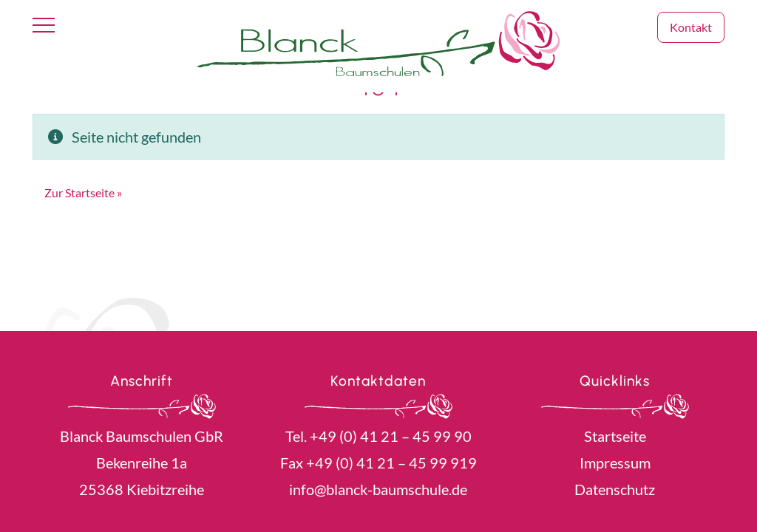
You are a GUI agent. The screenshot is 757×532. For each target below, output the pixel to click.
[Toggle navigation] (44, 26)
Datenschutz (615, 489)
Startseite (615, 436)
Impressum (615, 463)
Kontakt (691, 27)
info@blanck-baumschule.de (378, 489)
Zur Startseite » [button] (83, 192)
